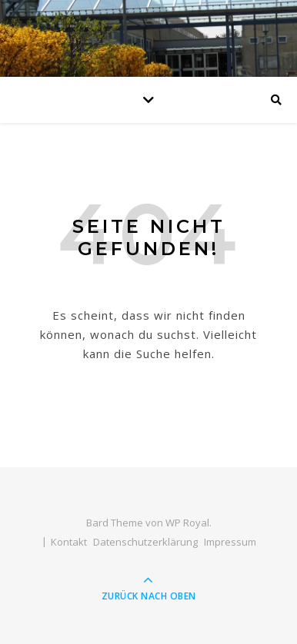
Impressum (230, 542)
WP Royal (187, 523)
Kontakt (69, 542)
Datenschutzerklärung (145, 542)
